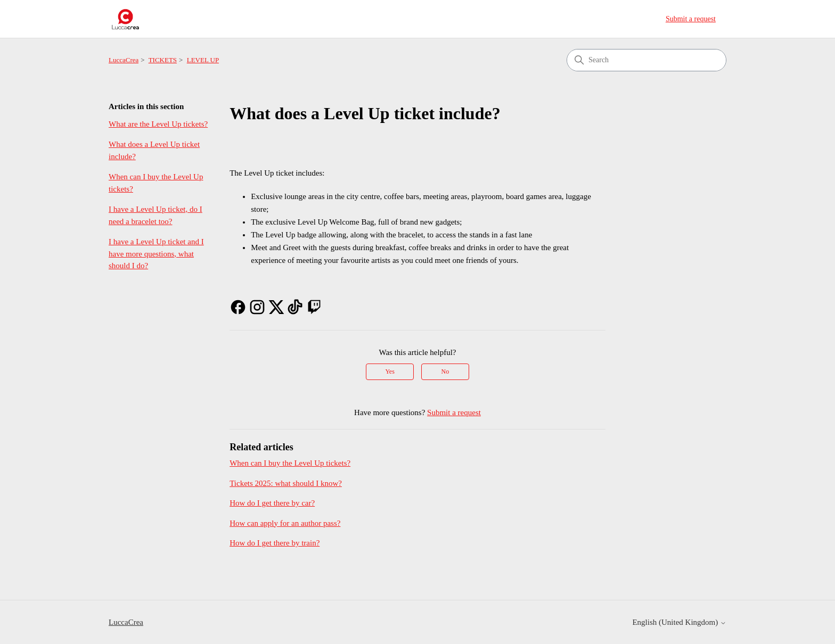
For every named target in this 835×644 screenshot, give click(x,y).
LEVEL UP (203, 60)
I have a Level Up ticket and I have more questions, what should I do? (156, 254)
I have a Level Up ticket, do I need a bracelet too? (155, 215)
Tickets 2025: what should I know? (286, 483)
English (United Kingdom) (679, 622)
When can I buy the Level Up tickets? (156, 183)
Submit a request (691, 19)
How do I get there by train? (275, 543)
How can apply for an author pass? (285, 523)
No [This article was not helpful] (445, 371)
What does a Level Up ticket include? (154, 150)
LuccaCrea (124, 60)
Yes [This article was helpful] (390, 371)
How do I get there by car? (272, 503)
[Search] (646, 60)
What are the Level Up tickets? (158, 124)
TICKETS (163, 60)
